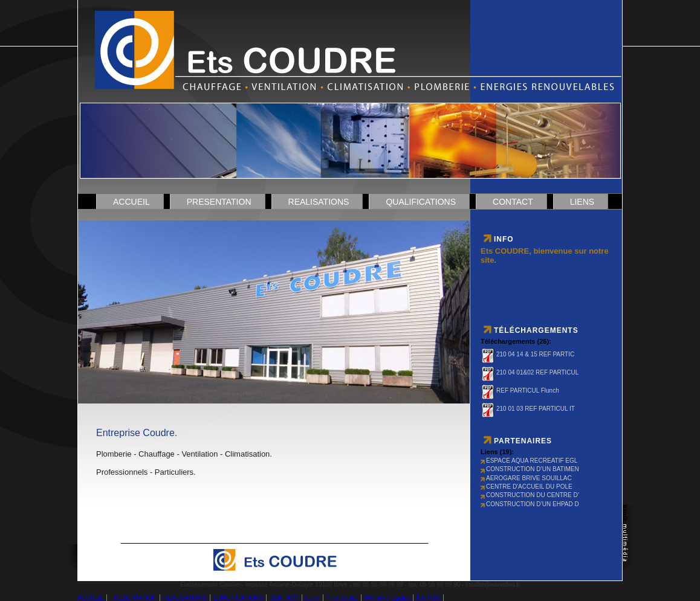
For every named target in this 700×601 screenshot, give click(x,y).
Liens (582, 202)
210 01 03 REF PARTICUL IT (528, 409)
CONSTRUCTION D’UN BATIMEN (530, 469)
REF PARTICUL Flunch (520, 390)
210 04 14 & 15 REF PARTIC (527, 354)
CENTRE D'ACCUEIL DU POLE (527, 487)
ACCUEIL (131, 202)
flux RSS (428, 598)
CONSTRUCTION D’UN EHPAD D (530, 504)
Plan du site (342, 598)
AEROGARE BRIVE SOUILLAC (526, 478)
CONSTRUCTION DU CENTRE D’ (530, 495)
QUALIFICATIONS (421, 202)
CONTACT (513, 202)
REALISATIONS (319, 202)
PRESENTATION (219, 202)
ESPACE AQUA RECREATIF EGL (529, 461)
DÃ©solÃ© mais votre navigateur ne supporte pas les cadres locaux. (274, 307)
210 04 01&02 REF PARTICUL (530, 372)
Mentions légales (387, 598)
